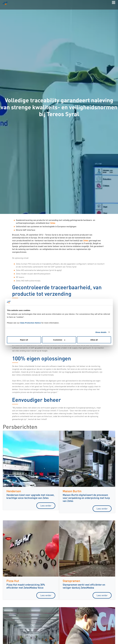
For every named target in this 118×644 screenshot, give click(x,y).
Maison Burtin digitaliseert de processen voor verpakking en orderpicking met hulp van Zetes (86, 498)
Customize (59, 340)
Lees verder (46, 506)
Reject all (24, 340)
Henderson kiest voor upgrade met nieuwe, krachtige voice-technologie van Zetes (30, 496)
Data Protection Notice (31, 323)
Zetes (53, 223)
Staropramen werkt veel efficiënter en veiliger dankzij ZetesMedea (84, 586)
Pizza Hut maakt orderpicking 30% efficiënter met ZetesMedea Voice (26, 586)
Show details (101, 332)
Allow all (94, 340)
